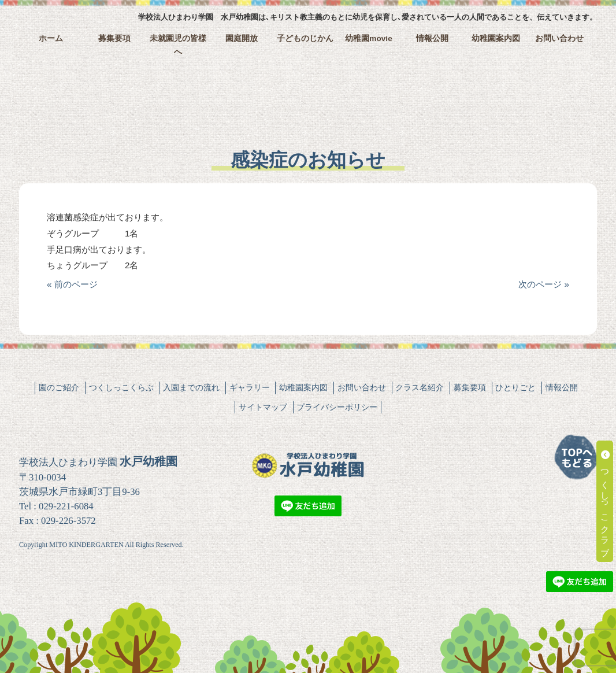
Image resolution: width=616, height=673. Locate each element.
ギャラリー (250, 387)
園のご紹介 (59, 387)
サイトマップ (263, 407)
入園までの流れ (191, 387)
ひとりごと (515, 387)
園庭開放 (242, 38)
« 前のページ (72, 284)
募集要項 (114, 38)
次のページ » (544, 284)
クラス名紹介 (420, 387)
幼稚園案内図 (496, 38)
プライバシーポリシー (337, 407)
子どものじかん (305, 38)
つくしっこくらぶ (121, 387)
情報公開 (432, 38)
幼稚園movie (369, 38)
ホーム (51, 38)
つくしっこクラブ (605, 501)
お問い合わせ (559, 38)
